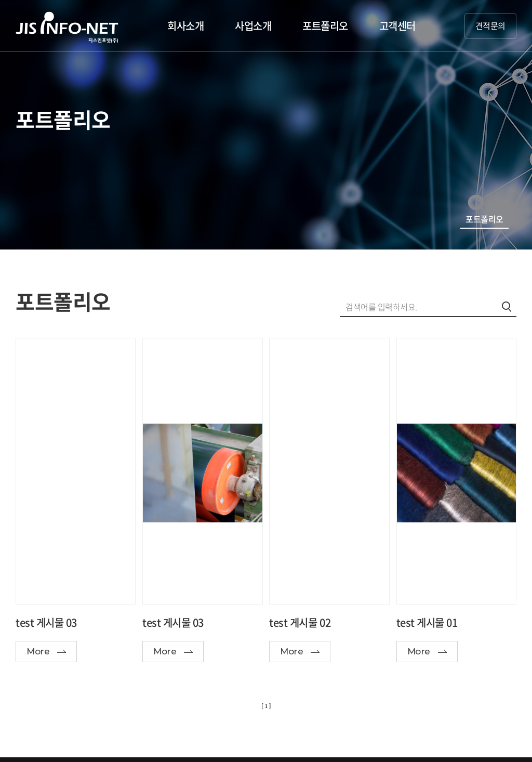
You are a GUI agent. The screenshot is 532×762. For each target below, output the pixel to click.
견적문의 (490, 25)
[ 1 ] (266, 706)
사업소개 (253, 26)
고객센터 (397, 26)
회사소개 (185, 26)
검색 (507, 307)
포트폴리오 (325, 26)
